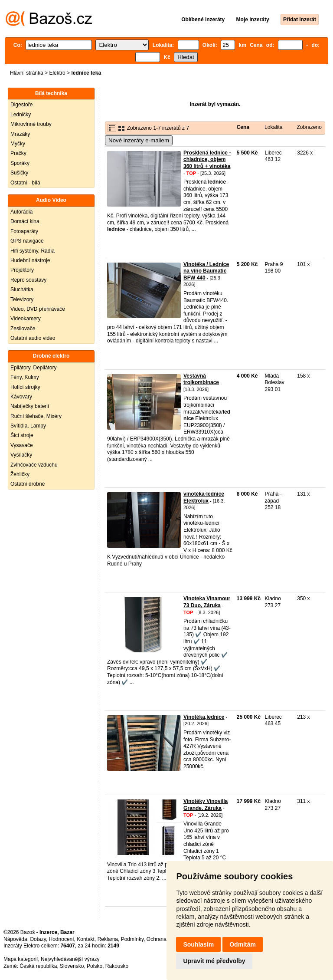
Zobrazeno (309, 127)
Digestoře (21, 105)
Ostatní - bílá (25, 183)
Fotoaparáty (24, 231)
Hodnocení (62, 939)
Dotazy (38, 939)
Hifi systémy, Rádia (33, 251)
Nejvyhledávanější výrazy (70, 959)
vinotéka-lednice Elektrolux (204, 497)
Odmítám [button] (243, 944)
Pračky (18, 153)
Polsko (95, 966)
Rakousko (117, 966)
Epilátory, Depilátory (34, 368)
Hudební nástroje (30, 260)
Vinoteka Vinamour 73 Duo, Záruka (207, 602)
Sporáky (20, 163)
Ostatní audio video (33, 338)
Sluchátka (22, 289)
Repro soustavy (28, 280)
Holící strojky (25, 387)
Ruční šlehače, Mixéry (36, 416)
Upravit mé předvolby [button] (214, 961)
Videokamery (26, 319)
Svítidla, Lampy (28, 426)
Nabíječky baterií (30, 406)
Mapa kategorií (21, 959)
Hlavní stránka (27, 73)
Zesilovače (23, 329)
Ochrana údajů (164, 939)
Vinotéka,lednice (204, 717)
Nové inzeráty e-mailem (139, 140)
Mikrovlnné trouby (31, 124)
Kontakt (86, 939)
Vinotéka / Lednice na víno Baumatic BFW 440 (206, 271)
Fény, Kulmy (25, 377)
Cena (243, 127)
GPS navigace (27, 241)
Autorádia (21, 212)
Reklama (108, 939)
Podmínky (132, 939)
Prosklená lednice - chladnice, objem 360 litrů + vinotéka (207, 159)
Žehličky (20, 474)
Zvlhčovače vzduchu (34, 465)
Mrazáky (20, 134)
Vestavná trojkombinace (201, 379)
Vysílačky (21, 455)
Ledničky (21, 115)
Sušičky (19, 173)
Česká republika (38, 966)
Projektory (22, 270)
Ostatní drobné (28, 484)
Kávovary (21, 397)
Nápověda (15, 939)
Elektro (57, 73)
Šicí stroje (22, 435)
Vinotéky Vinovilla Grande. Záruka (206, 805)
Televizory (22, 299)
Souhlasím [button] (198, 944)
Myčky (18, 144)
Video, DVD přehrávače (38, 309)
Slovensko (72, 966)
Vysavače (22, 445)
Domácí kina (25, 221)
